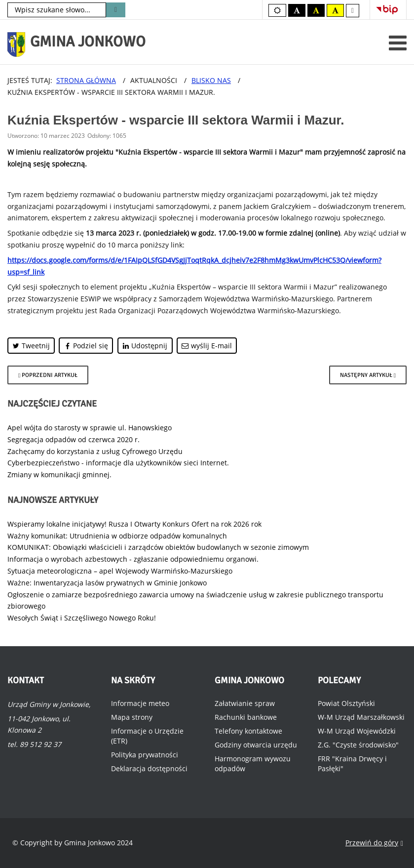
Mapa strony (132, 717)
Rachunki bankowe (246, 717)
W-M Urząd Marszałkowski (361, 717)
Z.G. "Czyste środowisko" (358, 745)
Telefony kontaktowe (248, 731)
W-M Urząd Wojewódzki (357, 731)
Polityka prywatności (145, 755)
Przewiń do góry (374, 843)
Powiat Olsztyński (346, 703)
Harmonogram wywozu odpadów (253, 764)
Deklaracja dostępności (149, 768)
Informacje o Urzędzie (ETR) (147, 736)
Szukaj (116, 10)
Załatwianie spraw (245, 703)
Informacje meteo (140, 703)
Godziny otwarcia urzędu (256, 745)
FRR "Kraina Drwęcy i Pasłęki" (352, 764)
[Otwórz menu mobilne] (398, 43)
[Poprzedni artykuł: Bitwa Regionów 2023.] (48, 375)
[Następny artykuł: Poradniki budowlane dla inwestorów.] (368, 375)
